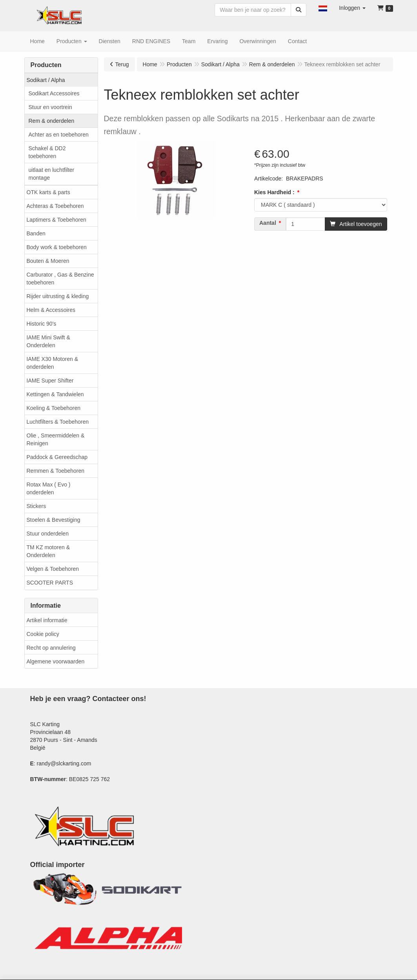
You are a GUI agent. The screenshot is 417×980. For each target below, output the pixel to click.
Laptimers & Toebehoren (56, 220)
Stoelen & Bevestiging (54, 520)
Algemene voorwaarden (56, 661)
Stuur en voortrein (50, 107)
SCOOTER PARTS (50, 583)
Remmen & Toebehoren (56, 471)
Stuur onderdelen (48, 534)
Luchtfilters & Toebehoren (58, 422)
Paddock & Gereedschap (57, 457)
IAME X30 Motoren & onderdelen (53, 363)
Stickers (36, 506)
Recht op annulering (51, 648)
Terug (122, 64)
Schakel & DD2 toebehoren (47, 152)
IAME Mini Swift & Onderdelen (48, 341)
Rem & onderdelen (52, 121)
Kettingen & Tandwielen (55, 394)
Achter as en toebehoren (59, 135)
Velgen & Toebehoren (53, 569)
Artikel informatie (47, 620)
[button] (323, 8)
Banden (36, 233)
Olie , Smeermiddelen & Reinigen (56, 439)
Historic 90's (42, 324)
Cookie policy (43, 634)
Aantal (268, 223)
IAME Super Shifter (50, 381)
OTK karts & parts (48, 192)
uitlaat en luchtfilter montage (52, 174)
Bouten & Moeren (48, 261)
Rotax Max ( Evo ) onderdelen (49, 488)
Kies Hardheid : (274, 192)
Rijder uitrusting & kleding (58, 296)
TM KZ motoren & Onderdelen (48, 551)
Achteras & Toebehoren (55, 206)
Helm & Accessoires (51, 310)
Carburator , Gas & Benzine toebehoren (60, 279)
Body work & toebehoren (57, 247)
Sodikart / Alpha (46, 80)
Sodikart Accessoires (54, 93)
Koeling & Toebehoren (54, 408)
